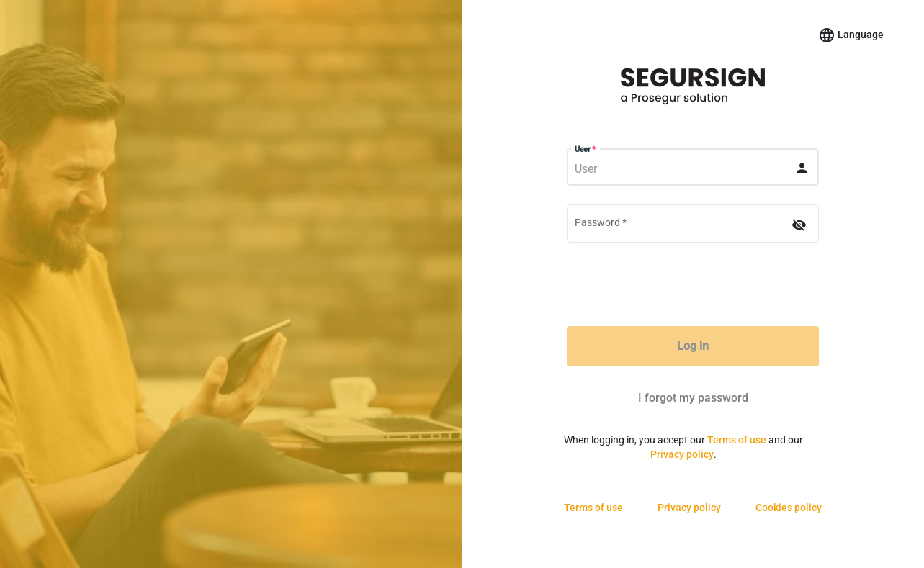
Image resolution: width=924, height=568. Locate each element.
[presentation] (693, 287)
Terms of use (737, 440)
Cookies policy (789, 508)
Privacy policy (682, 454)
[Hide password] (799, 225)
